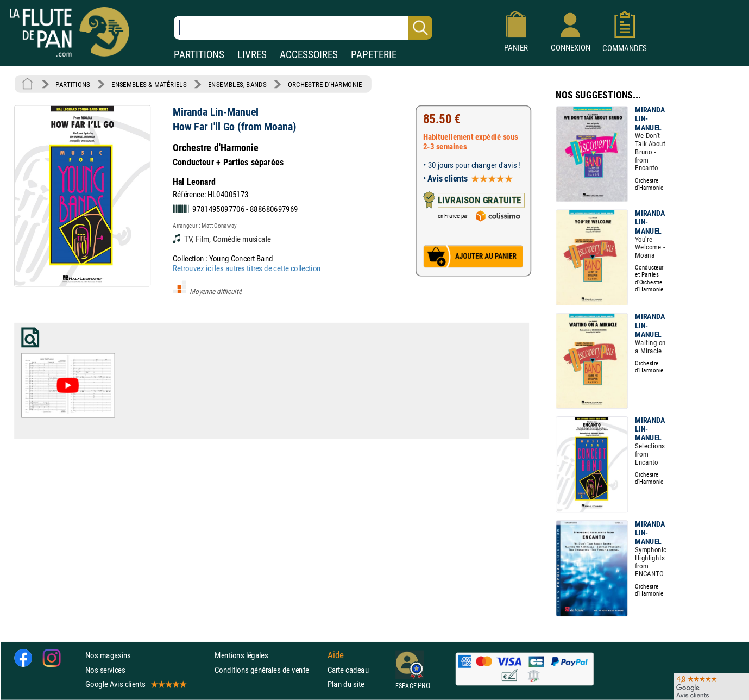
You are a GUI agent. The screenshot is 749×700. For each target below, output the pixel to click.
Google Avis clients (135, 684)
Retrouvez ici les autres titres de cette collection (247, 268)
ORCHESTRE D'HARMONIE (325, 84)
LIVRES (252, 55)
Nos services (105, 670)
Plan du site (346, 684)
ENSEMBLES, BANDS (237, 84)
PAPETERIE (374, 55)
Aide (336, 655)
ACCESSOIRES (309, 55)
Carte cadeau (348, 670)
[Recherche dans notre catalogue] (303, 28)
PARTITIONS (199, 55)
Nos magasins (108, 656)
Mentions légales (241, 656)
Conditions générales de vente (269, 670)
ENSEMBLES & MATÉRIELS (149, 84)
